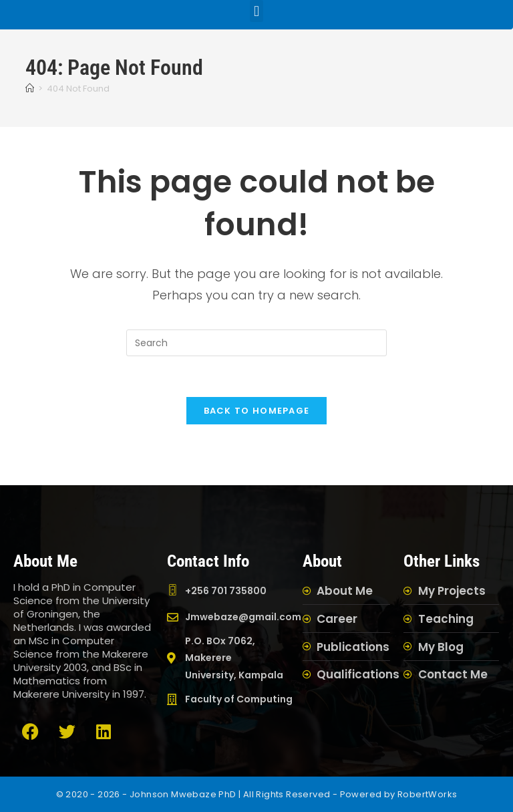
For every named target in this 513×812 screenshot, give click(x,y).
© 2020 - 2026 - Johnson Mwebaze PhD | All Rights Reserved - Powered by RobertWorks (257, 794)
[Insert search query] (256, 343)
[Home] (30, 89)
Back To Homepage (257, 411)
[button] (256, 11)
